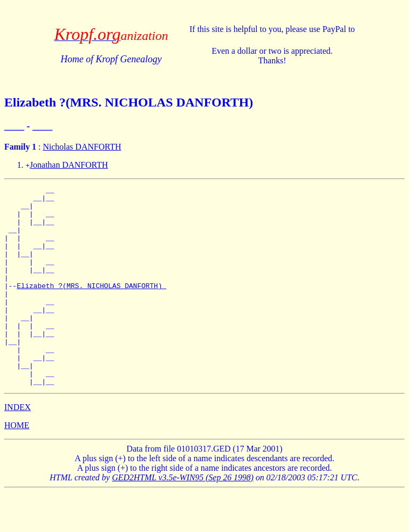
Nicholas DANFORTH (82, 147)
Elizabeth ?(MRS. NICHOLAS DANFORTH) (91, 306)
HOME (17, 465)
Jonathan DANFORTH (69, 165)
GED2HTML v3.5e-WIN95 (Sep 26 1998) (183, 517)
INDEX (18, 447)
